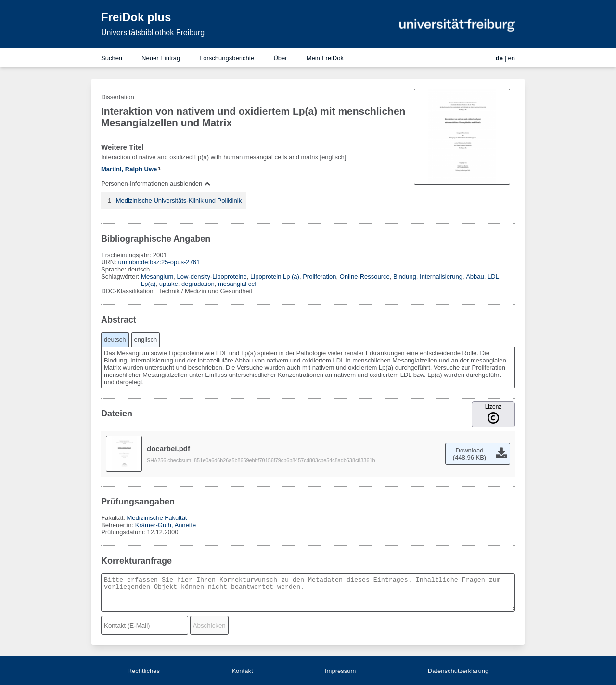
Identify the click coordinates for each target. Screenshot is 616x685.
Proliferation (319, 277)
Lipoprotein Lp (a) (275, 277)
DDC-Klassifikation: (129, 291)
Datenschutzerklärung (458, 671)
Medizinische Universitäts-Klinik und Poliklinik (179, 200)
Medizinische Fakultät (157, 518)
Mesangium (157, 277)
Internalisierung (441, 277)
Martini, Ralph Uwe (129, 169)
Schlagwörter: (121, 277)
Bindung (405, 277)
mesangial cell (238, 284)
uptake (169, 284)
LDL (493, 277)
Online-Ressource (365, 277)
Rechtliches (144, 671)
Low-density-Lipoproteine (212, 277)
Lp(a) (148, 284)
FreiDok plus (136, 17)
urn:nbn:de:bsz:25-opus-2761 (159, 262)
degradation (198, 284)
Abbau (475, 277)
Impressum (340, 671)
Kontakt (242, 671)
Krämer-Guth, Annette (166, 525)
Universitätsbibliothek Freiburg (153, 32)
